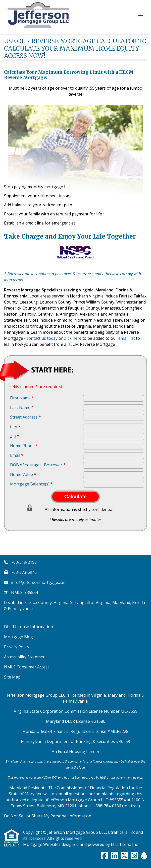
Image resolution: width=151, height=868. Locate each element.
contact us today (42, 338)
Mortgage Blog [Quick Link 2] (18, 637)
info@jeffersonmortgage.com (39, 582)
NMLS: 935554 (24, 592)
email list (127, 338)
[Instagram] (134, 856)
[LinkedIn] (114, 856)
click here (73, 338)
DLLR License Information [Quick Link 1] (29, 627)
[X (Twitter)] (124, 856)
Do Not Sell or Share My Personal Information (48, 816)
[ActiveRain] (144, 856)
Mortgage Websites (42, 844)
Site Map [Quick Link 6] (12, 677)
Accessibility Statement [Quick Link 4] (26, 657)
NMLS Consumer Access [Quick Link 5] (27, 667)
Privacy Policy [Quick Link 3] (17, 647)
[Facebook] (104, 856)
